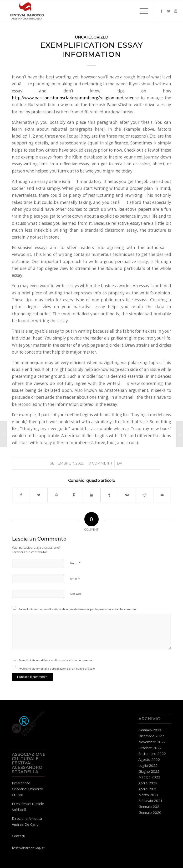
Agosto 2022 (149, 759)
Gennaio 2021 (150, 806)
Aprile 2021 (148, 789)
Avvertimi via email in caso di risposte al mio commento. (56, 660)
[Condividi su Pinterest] (74, 495)
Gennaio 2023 (150, 730)
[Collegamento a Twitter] (169, 11)
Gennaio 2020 (150, 812)
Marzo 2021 (148, 795)
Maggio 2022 (149, 777)
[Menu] (141, 11)
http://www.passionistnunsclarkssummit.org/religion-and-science (75, 98)
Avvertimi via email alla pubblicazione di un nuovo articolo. (57, 669)
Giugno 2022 (149, 771)
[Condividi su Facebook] (21, 495)
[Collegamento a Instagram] (176, 11)
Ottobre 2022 (150, 748)
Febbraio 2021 (150, 801)
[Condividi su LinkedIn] (92, 495)
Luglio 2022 (148, 765)
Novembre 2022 (152, 742)
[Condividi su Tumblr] (109, 495)
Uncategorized (91, 37)
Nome (75, 563)
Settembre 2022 (152, 753)
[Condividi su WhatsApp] (56, 495)
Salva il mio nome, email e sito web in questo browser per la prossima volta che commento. (79, 609)
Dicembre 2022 (151, 736)
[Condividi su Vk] (127, 495)
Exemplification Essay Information (92, 50)
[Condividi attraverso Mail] (162, 495)
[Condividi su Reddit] (145, 495)
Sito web (76, 594)
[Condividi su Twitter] (39, 495)
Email (75, 578)
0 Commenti (100, 463)
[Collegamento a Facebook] (162, 11)
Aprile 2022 (148, 783)
